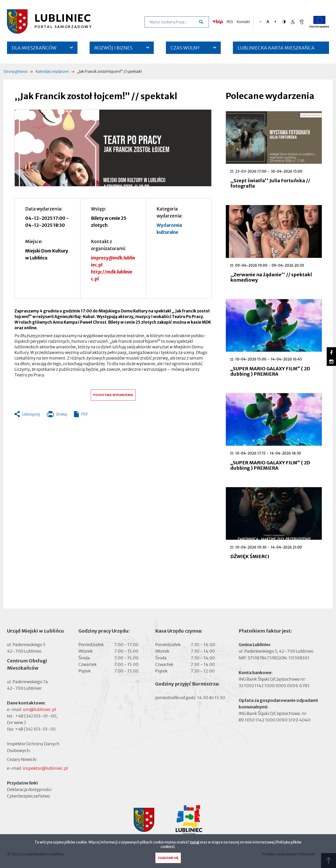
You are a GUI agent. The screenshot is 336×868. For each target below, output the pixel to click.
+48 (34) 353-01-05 (35, 729)
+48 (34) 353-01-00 (36, 716)
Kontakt (243, 22)
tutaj (194, 843)
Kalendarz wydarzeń (52, 72)
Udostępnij (31, 414)
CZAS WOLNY (185, 48)
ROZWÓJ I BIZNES (113, 48)
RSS (230, 22)
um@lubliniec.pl (39, 709)
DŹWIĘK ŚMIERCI (250, 556)
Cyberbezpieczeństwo (28, 796)
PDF (85, 414)
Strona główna (15, 72)
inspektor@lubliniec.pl (45, 768)
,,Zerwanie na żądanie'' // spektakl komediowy (271, 277)
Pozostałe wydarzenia (113, 395)
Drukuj (57, 415)
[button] (113, 148)
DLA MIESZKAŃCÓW (34, 48)
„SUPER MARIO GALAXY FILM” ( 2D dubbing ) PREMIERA (270, 371)
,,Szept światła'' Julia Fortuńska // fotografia (270, 183)
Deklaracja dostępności (29, 789)
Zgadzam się (168, 859)
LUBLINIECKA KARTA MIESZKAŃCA (276, 49)
